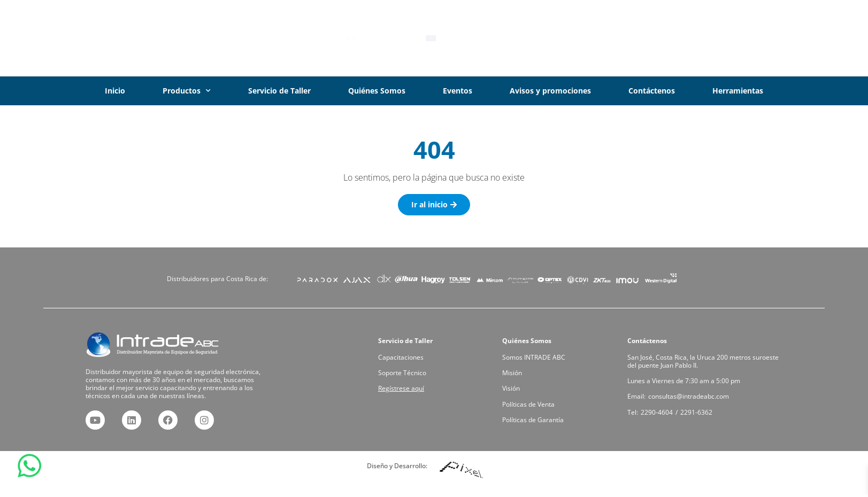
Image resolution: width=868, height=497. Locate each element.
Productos (187, 91)
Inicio (115, 91)
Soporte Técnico (406, 374)
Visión (517, 388)
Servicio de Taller (279, 91)
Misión (518, 374)
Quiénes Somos (377, 91)
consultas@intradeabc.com (690, 395)
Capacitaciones (405, 360)
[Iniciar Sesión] (716, 38)
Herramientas (738, 91)
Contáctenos (652, 91)
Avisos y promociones (550, 91)
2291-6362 (697, 409)
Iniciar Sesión (761, 38)
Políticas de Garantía (536, 415)
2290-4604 (662, 409)
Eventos (458, 91)
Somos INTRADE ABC (537, 360)
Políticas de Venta (532, 401)
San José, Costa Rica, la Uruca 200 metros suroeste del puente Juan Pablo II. (703, 363)
